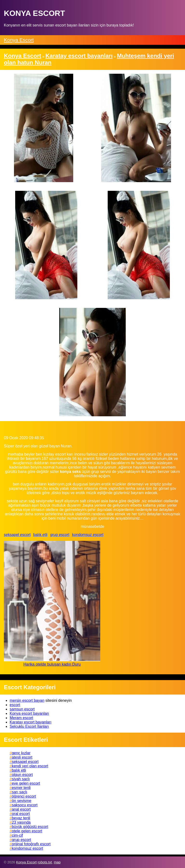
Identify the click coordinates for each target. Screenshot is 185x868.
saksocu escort (25, 805)
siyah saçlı (21, 779)
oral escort (21, 814)
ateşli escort (22, 757)
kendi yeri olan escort (30, 766)
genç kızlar (21, 753)
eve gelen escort (26, 783)
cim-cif (17, 835)
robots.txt (45, 862)
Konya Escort (19, 40)
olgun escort (22, 775)
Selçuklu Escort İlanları (29, 726)
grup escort (60, 535)
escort (15, 705)
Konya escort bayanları (29, 713)
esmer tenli (21, 788)
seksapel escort (17, 535)
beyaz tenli (21, 818)
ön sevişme (22, 801)
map (57, 862)
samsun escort (22, 709)
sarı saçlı (20, 792)
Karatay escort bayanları (30, 722)
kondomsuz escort (88, 535)
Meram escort (21, 718)
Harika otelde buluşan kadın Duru (52, 664)
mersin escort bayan (27, 700)
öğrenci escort (24, 796)
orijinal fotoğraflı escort (31, 844)
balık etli (40, 535)
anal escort (21, 809)
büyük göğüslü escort (30, 827)
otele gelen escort (27, 831)
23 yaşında (21, 822)
